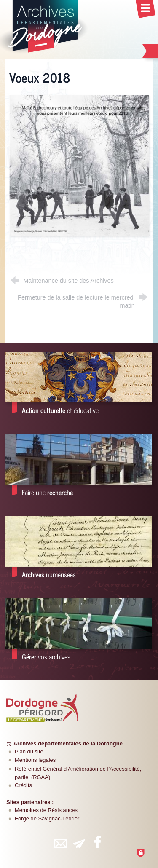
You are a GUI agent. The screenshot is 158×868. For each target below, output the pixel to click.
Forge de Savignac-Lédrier (47, 818)
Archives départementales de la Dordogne (68, 743)
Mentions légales (35, 760)
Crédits (23, 785)
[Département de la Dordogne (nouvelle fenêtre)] (42, 708)
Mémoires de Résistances (46, 810)
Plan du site (29, 751)
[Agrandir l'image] (79, 165)
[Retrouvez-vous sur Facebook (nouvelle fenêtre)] (98, 842)
